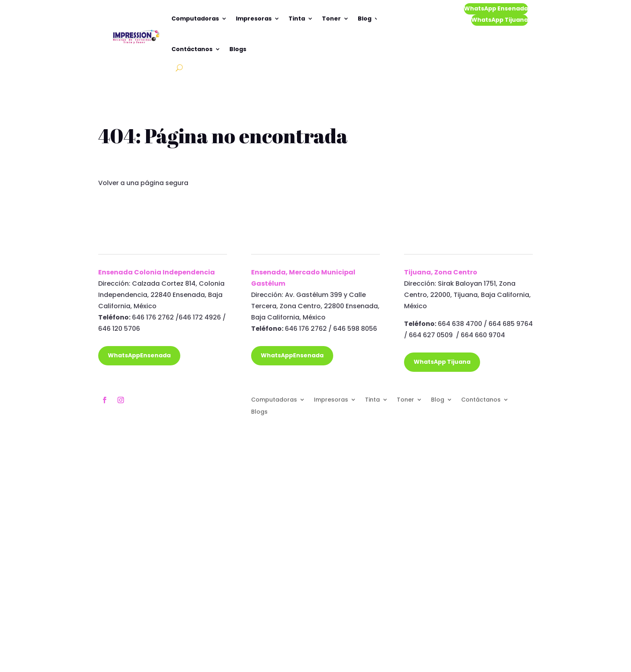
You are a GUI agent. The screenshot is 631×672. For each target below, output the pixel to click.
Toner (331, 19)
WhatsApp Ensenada (496, 8)
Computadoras (195, 19)
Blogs (238, 49)
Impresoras (254, 19)
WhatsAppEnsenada (139, 355)
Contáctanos (192, 49)
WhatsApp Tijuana (500, 20)
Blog (365, 19)
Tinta (297, 19)
